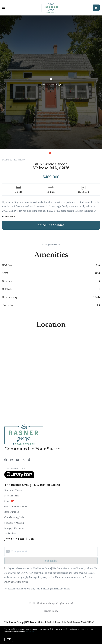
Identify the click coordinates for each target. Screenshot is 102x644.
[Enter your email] (54, 551)
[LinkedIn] (12, 460)
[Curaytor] (19, 477)
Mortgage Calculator (14, 528)
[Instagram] (24, 460)
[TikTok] (29, 460)
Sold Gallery (10, 533)
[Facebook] (6, 460)
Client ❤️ (9, 501)
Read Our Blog (12, 512)
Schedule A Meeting (14, 523)
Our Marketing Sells (14, 517)
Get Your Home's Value (16, 506)
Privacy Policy (51, 611)
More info (30, 631)
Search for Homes (13, 490)
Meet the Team (11, 496)
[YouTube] (18, 460)
